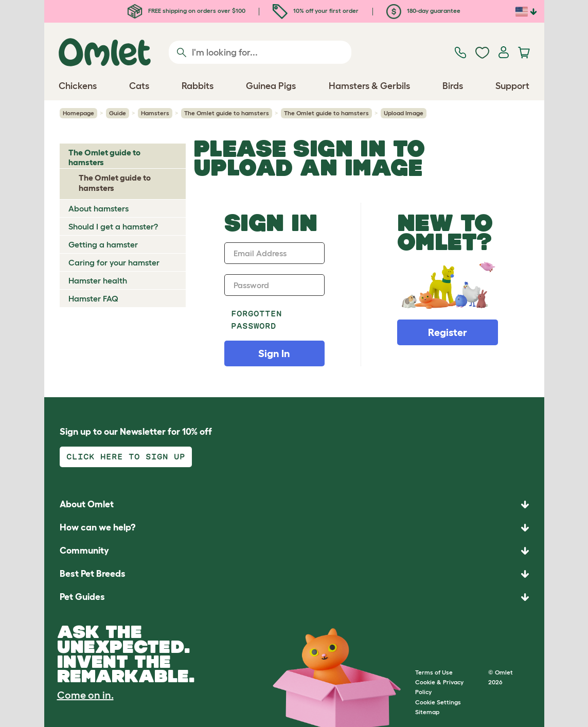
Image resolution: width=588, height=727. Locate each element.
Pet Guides (82, 597)
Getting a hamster (103, 244)
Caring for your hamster (114, 262)
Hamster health (98, 280)
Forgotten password (256, 320)
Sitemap (427, 712)
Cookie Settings (438, 702)
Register (448, 332)
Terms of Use (434, 672)
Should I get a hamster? (113, 226)
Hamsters (155, 113)
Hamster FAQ (93, 298)
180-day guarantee (423, 11)
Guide (118, 113)
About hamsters (99, 208)
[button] (294, 597)
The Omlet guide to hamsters (227, 113)
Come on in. (85, 695)
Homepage (78, 113)
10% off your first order (316, 11)
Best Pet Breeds (93, 574)
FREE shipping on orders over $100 (186, 11)
